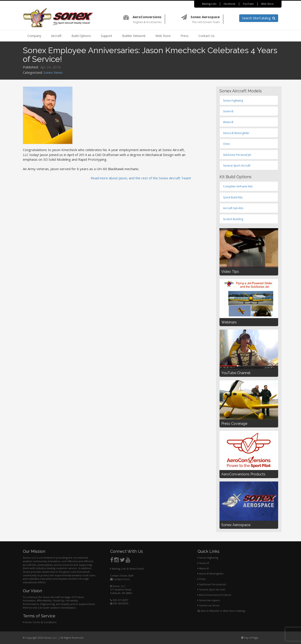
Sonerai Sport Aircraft (211, 589)
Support (106, 36)
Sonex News (53, 72)
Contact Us (206, 36)
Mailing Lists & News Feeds (127, 569)
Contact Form (120, 579)
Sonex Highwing (208, 558)
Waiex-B (203, 568)
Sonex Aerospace (209, 600)
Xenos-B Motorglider (211, 574)
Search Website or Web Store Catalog (221, 611)
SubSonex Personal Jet (212, 584)
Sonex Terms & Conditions (40, 622)
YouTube (248, 4)
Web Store (267, 4)
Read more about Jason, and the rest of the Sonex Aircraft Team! (141, 178)
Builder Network (134, 36)
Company (34, 36)
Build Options (81, 36)
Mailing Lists (209, 4)
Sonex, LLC (118, 586)
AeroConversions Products (214, 595)
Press (185, 36)
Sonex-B (203, 563)
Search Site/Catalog (259, 18)
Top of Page (250, 638)
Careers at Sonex (209, 605)
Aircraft (56, 36)
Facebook (230, 4)
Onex (202, 579)
